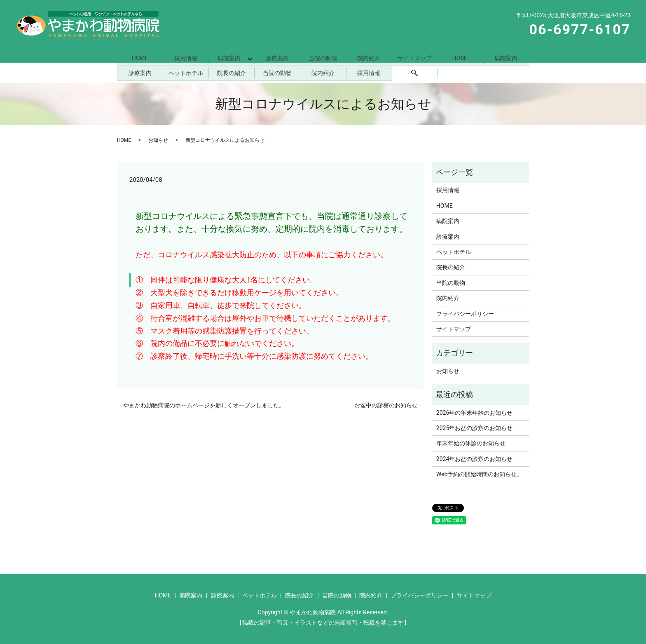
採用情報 (186, 58)
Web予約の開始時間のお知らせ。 (480, 473)
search (414, 72)
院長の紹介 (232, 72)
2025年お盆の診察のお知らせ (474, 427)
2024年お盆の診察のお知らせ (474, 457)
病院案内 (229, 58)
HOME (140, 58)
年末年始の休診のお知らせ (471, 442)
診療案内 (277, 58)
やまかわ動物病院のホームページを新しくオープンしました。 (204, 404)
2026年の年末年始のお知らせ (474, 411)
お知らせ (158, 139)
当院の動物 (323, 58)
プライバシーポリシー (465, 312)
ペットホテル (186, 72)
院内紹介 (369, 58)
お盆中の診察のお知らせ (386, 404)
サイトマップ (414, 58)
